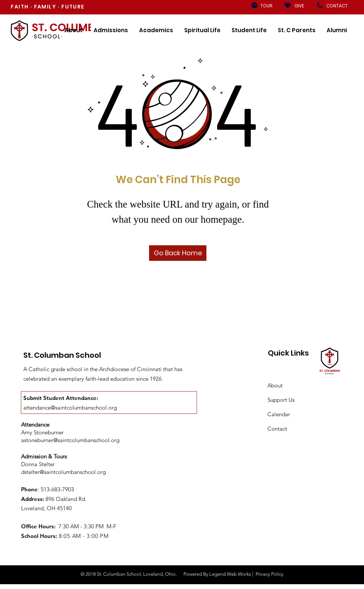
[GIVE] (299, 6)
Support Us (281, 400)
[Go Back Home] (178, 253)
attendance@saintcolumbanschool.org (70, 408)
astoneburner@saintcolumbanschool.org (70, 440)
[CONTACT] (337, 6)
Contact (277, 429)
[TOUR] (266, 6)
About (275, 385)
